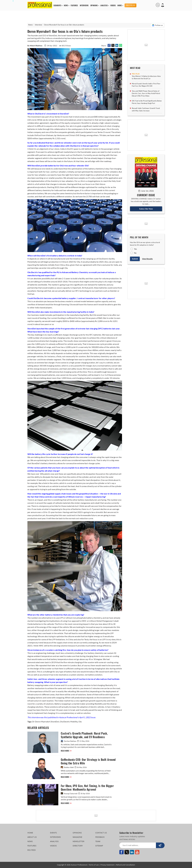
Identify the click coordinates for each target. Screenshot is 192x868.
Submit (135, 259)
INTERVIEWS (84, 6)
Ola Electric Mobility (69, 722)
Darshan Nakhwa (69, 741)
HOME (30, 833)
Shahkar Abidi (67, 767)
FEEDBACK (100, 837)
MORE (120, 6)
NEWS (66, 6)
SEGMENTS (57, 6)
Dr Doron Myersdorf (41, 722)
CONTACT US (101, 833)
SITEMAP (99, 846)
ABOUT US (32, 837)
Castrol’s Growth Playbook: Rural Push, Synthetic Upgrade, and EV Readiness (84, 735)
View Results (147, 259)
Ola (80, 722)
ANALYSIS (104, 6)
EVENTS (53, 833)
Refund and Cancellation (126, 865)
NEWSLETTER (78, 841)
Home (30, 25)
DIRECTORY (78, 846)
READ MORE (66, 751)
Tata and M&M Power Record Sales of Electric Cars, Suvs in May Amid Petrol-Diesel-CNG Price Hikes (146, 93)
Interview (38, 25)
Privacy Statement (107, 865)
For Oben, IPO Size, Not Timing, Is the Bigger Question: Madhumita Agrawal (87, 788)
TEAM (98, 841)
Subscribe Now (146, 209)
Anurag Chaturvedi (69, 794)
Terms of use (94, 865)
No (135, 253)
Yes (136, 249)
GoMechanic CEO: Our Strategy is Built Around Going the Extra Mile (88, 761)
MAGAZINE (77, 837)
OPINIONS (94, 6)
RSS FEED (32, 850)
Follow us (157, 25)
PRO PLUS (130, 5)
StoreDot (55, 722)
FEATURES (74, 6)
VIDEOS (113, 6)
